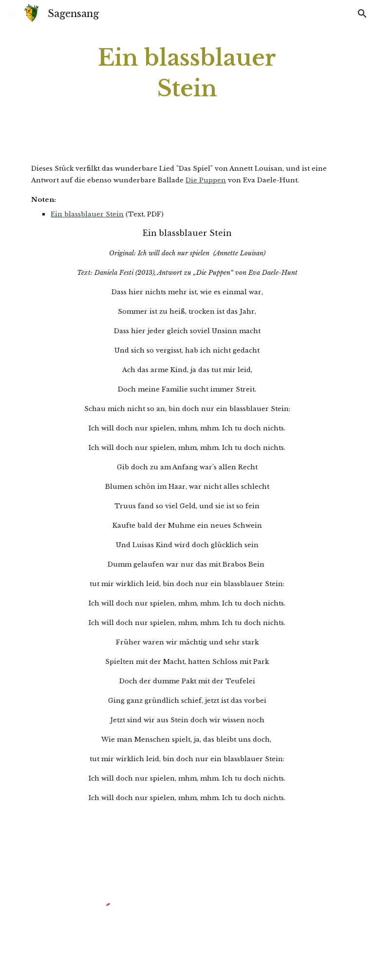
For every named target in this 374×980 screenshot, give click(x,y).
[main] (187, 73)
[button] (12, 13)
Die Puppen (206, 180)
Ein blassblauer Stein (87, 214)
